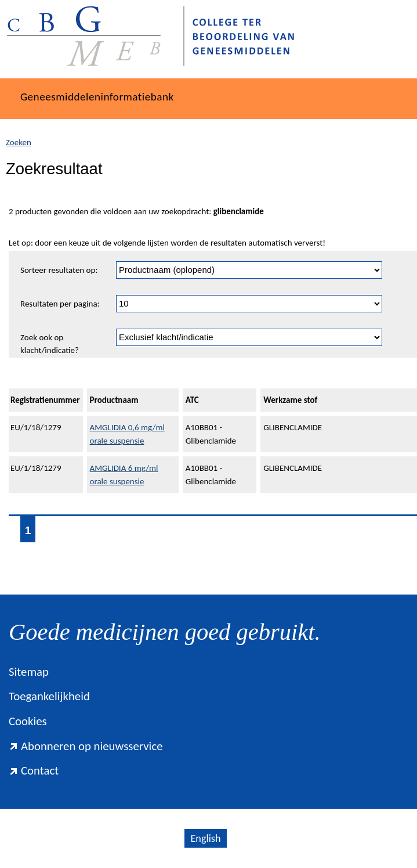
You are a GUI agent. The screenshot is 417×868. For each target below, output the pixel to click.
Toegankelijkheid (49, 696)
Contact (34, 770)
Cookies (28, 721)
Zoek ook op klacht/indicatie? (50, 344)
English (205, 838)
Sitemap (29, 672)
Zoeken (19, 142)
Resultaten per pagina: (60, 304)
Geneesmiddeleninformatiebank (97, 97)
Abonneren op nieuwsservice (86, 746)
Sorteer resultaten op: (59, 270)
